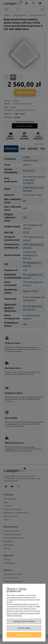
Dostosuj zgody (24, 628)
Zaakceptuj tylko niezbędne (24, 621)
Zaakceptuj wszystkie (24, 635)
